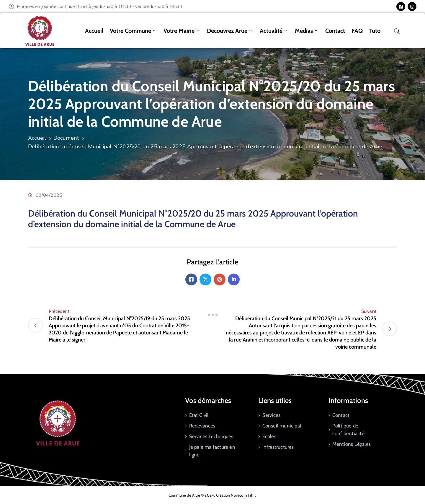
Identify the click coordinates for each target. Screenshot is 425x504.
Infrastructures (278, 447)
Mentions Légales (352, 444)
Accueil (94, 31)
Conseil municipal (282, 426)
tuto (375, 31)
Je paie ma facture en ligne (212, 451)
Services (272, 415)
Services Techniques (211, 436)
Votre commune (133, 31)
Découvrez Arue (230, 31)
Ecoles (269, 436)
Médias (307, 31)
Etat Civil (199, 415)
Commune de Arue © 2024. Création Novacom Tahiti (212, 495)
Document (66, 138)
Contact (335, 31)
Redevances (202, 426)
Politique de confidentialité (348, 430)
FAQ (357, 31)
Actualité (274, 31)
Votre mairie (182, 31)
